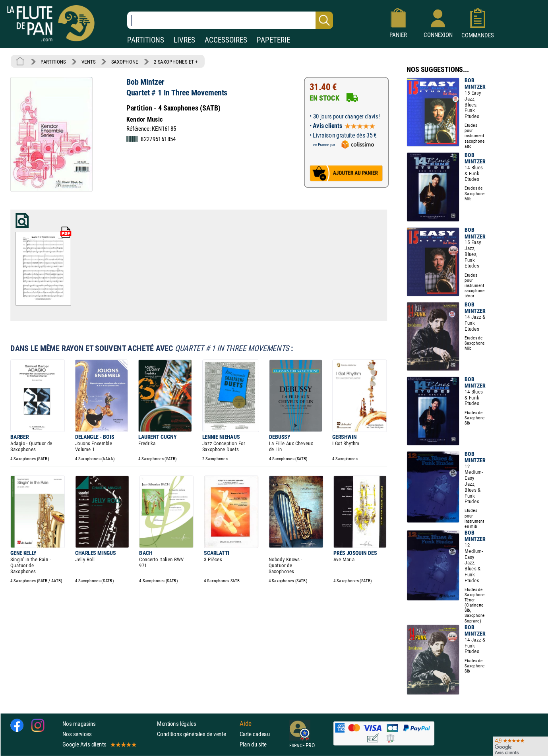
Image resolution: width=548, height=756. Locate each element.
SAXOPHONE (125, 62)
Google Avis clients (99, 744)
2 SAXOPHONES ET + (176, 62)
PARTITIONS (146, 40)
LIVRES (184, 40)
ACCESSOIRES (226, 40)
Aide (246, 723)
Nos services (77, 734)
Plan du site (253, 744)
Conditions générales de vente (197, 734)
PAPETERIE (273, 40)
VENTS (88, 62)
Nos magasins (79, 723)
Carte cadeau (255, 734)
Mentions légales (176, 723)
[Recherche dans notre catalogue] (230, 20)
